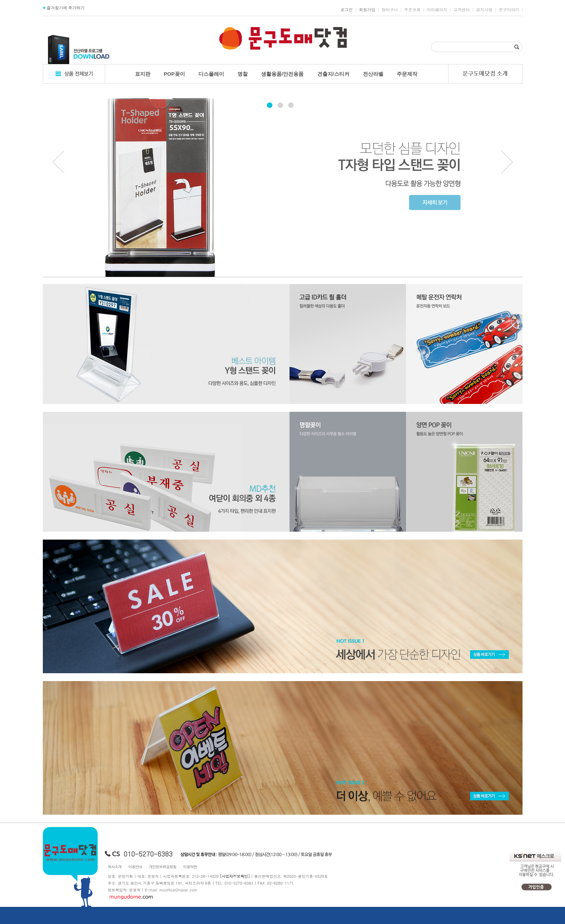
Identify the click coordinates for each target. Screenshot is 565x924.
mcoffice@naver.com (178, 890)
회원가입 (367, 10)
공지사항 (484, 10)
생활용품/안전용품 (282, 74)
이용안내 (135, 867)
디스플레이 (211, 74)
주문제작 (407, 74)
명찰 (243, 74)
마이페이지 (437, 10)
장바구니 (390, 10)
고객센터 (462, 10)
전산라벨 (373, 74)
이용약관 (190, 867)
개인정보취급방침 (163, 867)
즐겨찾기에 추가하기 (64, 8)
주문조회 (413, 10)
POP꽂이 (174, 74)
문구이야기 (509, 10)
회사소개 (115, 867)
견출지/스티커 (333, 74)
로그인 (347, 10)
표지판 (143, 74)
